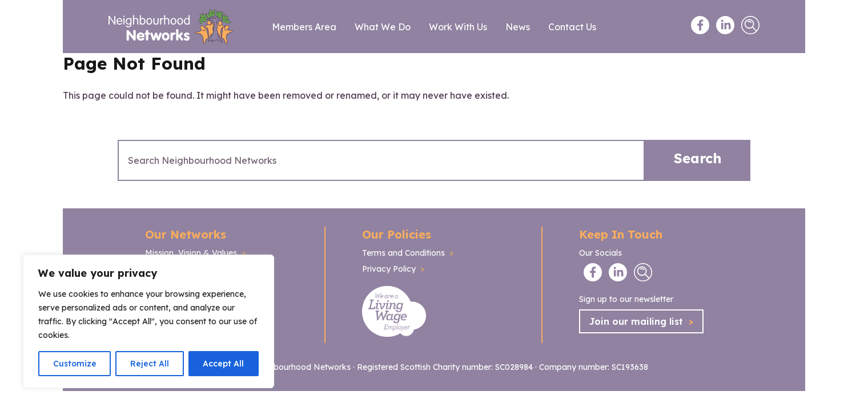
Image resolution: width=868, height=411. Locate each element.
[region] (148, 321)
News (518, 27)
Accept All (223, 364)
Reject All (150, 364)
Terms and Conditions (403, 253)
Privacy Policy (389, 269)
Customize (75, 364)
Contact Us (572, 27)
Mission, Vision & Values (191, 253)
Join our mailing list (641, 321)
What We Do (383, 27)
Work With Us (458, 27)
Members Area (304, 27)
